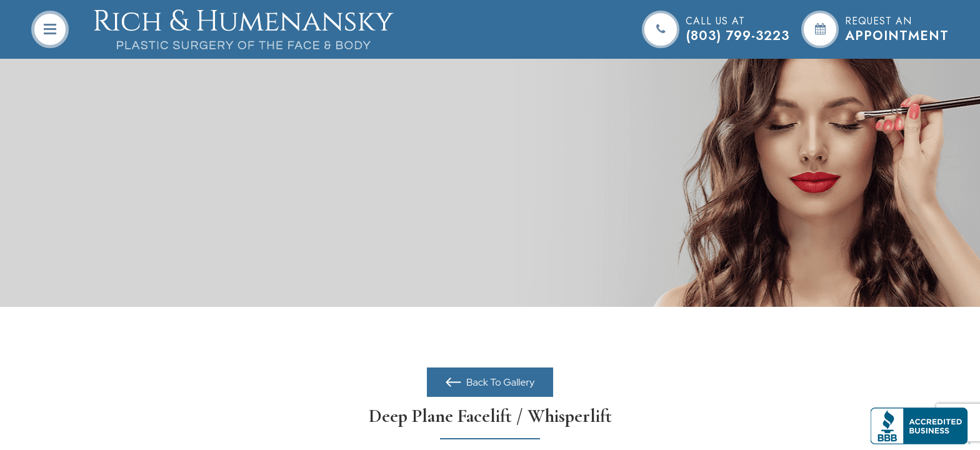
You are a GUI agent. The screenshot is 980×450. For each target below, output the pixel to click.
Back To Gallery (500, 382)
